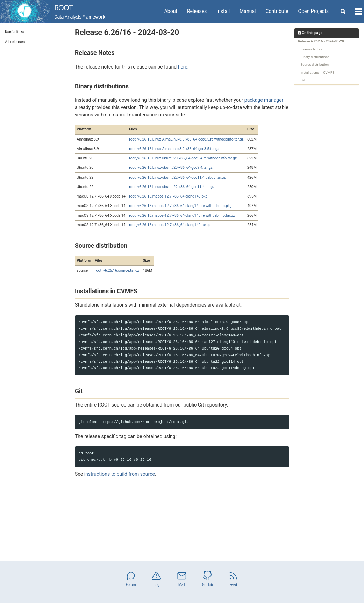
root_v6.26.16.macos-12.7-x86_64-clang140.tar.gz (170, 225)
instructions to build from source (120, 474)
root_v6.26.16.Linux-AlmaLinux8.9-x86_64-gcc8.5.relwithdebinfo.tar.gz (186, 139)
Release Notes (312, 49)
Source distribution (315, 64)
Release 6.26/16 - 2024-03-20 (321, 41)
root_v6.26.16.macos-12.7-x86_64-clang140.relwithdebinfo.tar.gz (182, 216)
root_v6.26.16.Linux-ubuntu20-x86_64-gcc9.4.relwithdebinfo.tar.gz (183, 158)
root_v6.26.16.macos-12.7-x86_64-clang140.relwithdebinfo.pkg (180, 206)
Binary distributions (315, 57)
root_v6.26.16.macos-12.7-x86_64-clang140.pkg (168, 196)
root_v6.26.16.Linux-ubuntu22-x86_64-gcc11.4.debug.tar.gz (177, 177)
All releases (15, 42)
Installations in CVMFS (318, 73)
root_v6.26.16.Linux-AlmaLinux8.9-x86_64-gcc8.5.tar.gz (174, 149)
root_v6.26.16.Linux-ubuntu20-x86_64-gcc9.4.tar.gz (171, 168)
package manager (264, 100)
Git (303, 80)
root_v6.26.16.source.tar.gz (117, 270)
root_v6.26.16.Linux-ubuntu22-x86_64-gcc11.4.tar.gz (172, 187)
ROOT (80, 12)
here (183, 67)
